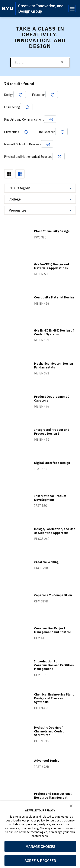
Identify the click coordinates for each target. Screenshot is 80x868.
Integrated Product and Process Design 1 (52, 432)
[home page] (8, 9)
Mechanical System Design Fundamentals (54, 365)
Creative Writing (46, 562)
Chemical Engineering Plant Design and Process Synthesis (54, 698)
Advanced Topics (47, 761)
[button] (71, 805)
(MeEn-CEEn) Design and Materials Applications (52, 266)
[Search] (40, 63)
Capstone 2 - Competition (53, 595)
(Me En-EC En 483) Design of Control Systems (54, 332)
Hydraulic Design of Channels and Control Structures (50, 731)
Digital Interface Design (52, 463)
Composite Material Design (54, 297)
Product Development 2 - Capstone (53, 399)
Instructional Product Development (50, 498)
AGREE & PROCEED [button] (40, 861)
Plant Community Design (52, 231)
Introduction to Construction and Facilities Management (54, 665)
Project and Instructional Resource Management (53, 796)
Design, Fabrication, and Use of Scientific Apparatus (55, 531)
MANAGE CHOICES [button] (40, 847)
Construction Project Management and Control (52, 630)
